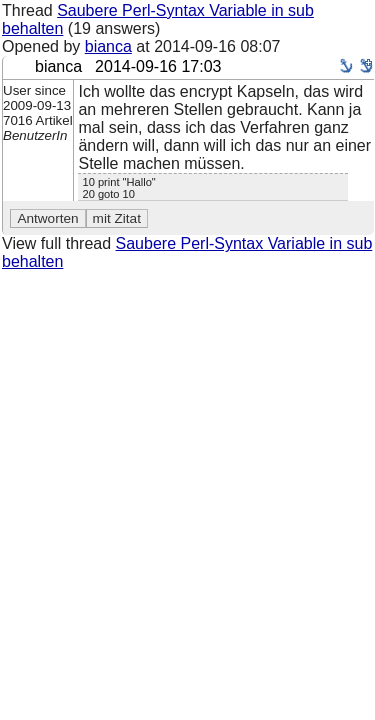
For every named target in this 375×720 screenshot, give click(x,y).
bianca (108, 46)
